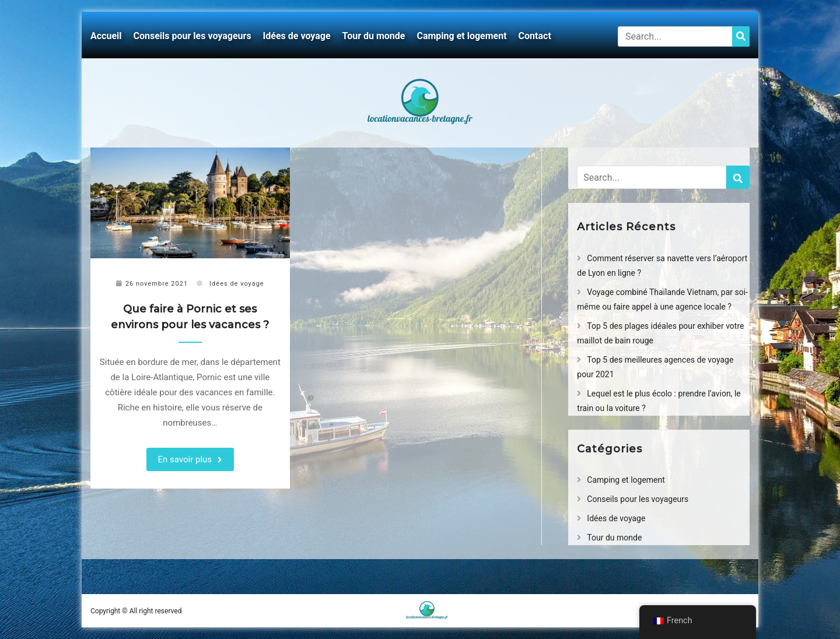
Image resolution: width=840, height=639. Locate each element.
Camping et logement (461, 36)
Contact (535, 36)
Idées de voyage (297, 36)
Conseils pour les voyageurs (192, 36)
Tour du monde (374, 36)
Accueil (106, 36)
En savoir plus (185, 459)
